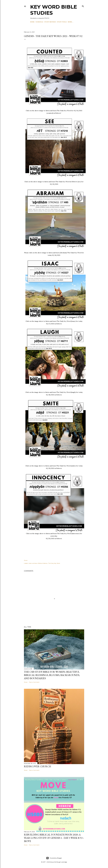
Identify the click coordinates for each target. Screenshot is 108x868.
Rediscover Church (37, 766)
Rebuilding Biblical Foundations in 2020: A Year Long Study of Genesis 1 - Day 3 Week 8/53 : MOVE (54, 838)
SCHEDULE (39, 22)
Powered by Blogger (54, 858)
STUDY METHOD (50, 22)
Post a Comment (34, 682)
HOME (32, 22)
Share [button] (26, 560)
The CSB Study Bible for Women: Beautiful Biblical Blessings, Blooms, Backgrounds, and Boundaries (52, 675)
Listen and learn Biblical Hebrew (38, 563)
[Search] (83, 6)
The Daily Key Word (54, 563)
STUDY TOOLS (62, 22)
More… (71, 22)
